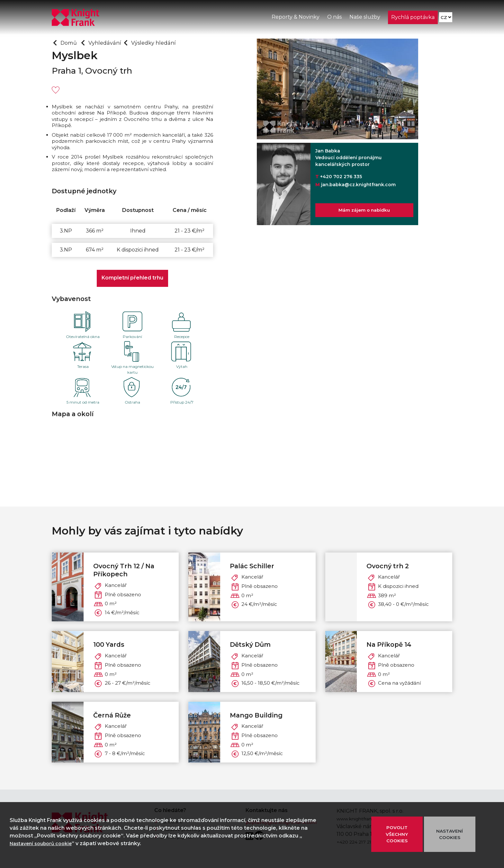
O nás (334, 19)
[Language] (445, 19)
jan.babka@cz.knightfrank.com (358, 185)
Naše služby (364, 19)
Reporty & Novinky (295, 19)
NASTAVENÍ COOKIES (450, 834)
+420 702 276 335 (341, 177)
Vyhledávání (111, 42)
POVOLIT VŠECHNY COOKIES (397, 834)
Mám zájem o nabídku (364, 212)
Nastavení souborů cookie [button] (45, 843)
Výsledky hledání (167, 42)
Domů (71, 42)
